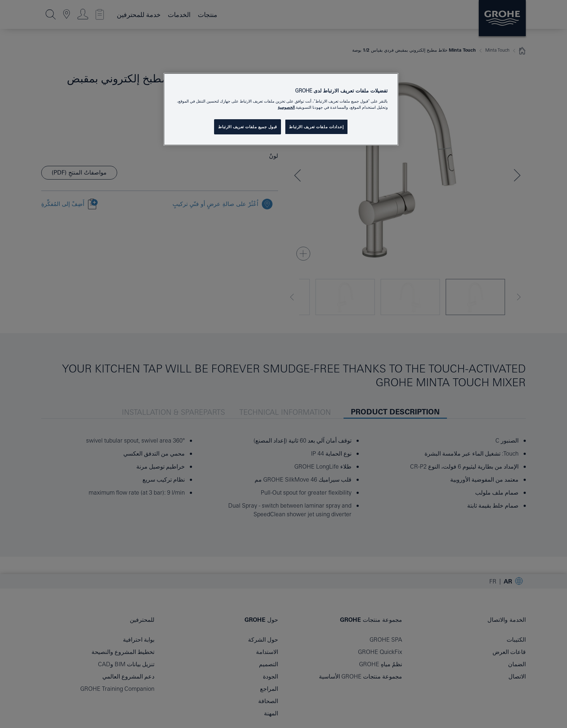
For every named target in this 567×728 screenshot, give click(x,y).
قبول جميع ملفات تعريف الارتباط (248, 127)
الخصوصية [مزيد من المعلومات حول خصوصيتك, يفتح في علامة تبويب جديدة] (286, 107)
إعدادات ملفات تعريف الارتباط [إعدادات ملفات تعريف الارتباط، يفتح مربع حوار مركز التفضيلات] (316, 127)
